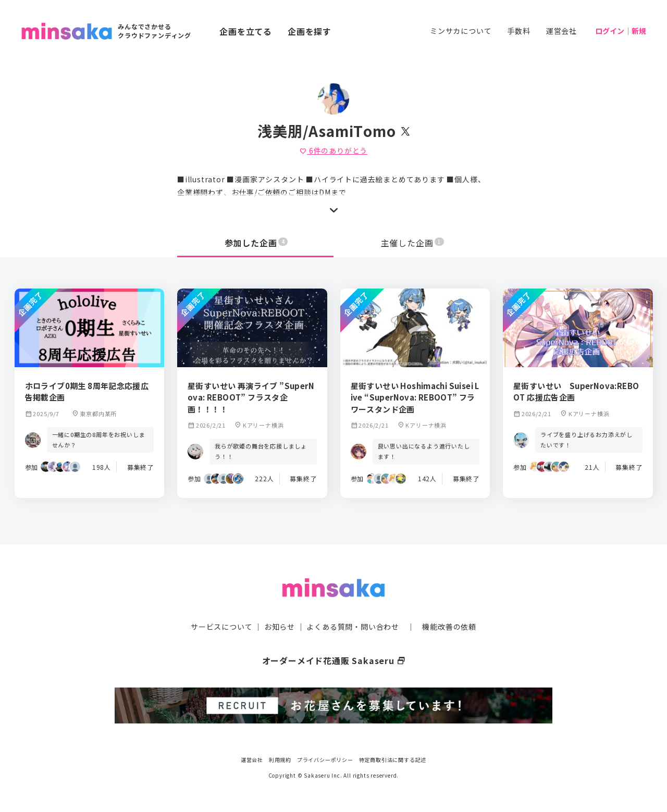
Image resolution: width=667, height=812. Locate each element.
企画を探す (310, 31)
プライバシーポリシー (325, 760)
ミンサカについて (461, 31)
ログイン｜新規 (621, 31)
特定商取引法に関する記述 (393, 760)
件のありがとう (333, 151)
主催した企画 (413, 243)
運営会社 (561, 31)
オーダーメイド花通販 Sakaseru (334, 660)
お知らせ (280, 627)
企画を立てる (246, 31)
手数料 (518, 31)
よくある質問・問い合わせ (353, 627)
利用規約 (280, 760)
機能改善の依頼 (449, 627)
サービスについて (221, 627)
